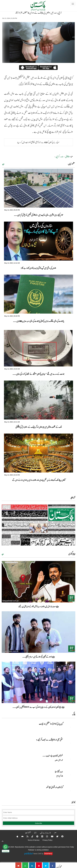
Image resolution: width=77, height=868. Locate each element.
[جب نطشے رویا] (70, 775)
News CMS (38, 853)
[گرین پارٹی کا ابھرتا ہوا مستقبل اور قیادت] (70, 728)
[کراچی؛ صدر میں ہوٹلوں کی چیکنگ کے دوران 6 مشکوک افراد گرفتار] (52, 865)
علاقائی (67, 156)
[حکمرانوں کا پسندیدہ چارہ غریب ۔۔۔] (70, 759)
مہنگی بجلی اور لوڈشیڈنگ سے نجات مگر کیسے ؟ (50, 740)
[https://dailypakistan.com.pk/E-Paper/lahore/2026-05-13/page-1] (38, 525)
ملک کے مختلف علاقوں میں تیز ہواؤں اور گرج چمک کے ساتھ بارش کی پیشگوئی (39, 427)
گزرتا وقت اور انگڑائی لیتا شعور (54, 787)
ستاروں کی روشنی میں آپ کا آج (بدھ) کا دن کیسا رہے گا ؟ (38, 268)
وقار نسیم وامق (60, 776)
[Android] (21, 836)
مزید (3, 164)
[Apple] (16, 836)
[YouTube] (51, 836)
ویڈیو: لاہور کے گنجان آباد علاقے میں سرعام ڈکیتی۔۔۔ (39, 657)
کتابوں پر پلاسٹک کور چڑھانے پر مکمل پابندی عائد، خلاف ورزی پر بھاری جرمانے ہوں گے (38, 480)
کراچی (57, 156)
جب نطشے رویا (59, 771)
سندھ (62, 156)
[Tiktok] (31, 836)
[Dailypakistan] (35, 6)
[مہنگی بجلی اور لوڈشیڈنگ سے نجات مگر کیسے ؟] (70, 744)
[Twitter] (56, 836)
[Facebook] (61, 836)
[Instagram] (46, 836)
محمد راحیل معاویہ (59, 760)
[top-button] (3, 841)
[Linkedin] (41, 836)
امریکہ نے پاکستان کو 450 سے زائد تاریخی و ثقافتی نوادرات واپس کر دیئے (38, 142)
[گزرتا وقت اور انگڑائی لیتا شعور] (70, 791)
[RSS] (26, 836)
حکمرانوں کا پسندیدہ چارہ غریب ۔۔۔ (53, 756)
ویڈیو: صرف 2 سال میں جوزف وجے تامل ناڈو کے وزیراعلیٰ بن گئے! (38, 606)
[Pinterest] (36, 836)
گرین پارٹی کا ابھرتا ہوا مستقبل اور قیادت (51, 724)
